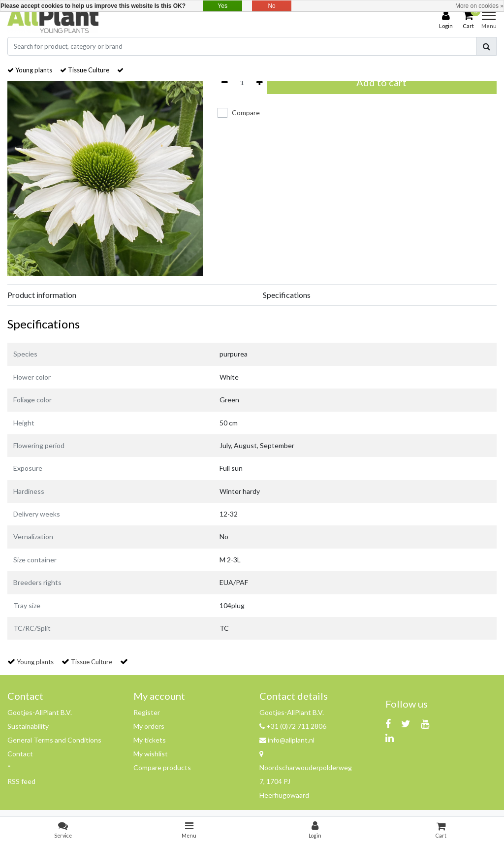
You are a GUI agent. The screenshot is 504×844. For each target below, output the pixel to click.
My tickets (150, 740)
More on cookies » (479, 6)
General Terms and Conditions (54, 740)
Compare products (162, 767)
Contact (20, 754)
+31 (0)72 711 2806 (293, 726)
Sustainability (28, 726)
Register (147, 712)
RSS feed (21, 781)
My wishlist (151, 754)
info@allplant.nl (287, 740)
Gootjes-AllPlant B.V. (40, 712)
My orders (149, 726)
